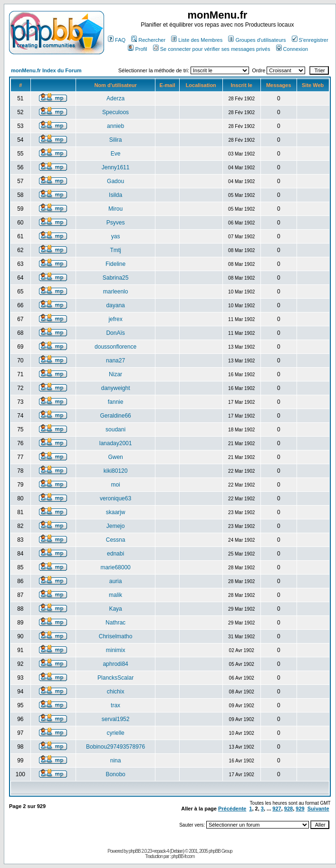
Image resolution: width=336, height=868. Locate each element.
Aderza (115, 98)
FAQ (117, 40)
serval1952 (116, 719)
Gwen (115, 457)
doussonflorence (115, 347)
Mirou (115, 209)
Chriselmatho (116, 636)
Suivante (318, 809)
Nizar (115, 374)
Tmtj (115, 250)
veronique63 (115, 498)
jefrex (115, 319)
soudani (115, 429)
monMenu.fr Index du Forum (46, 70)
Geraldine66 (115, 416)
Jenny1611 (116, 167)
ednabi (115, 554)
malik (115, 595)
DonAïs (115, 333)
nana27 (115, 361)
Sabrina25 (116, 278)
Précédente (232, 809)
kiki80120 (116, 471)
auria (116, 581)
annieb (115, 126)
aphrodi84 (115, 664)
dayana (115, 305)
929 (300, 809)
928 (288, 809)
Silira (116, 140)
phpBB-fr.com (183, 856)
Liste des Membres (197, 40)
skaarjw (116, 512)
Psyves (116, 223)
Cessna (116, 540)
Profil (137, 49)
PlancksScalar (115, 678)
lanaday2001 (116, 443)
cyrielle (115, 733)
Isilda (115, 195)
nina (116, 761)
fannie (116, 402)
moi (115, 485)
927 (277, 809)
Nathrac (115, 623)
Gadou (115, 181)
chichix (116, 692)
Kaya (115, 609)
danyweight (116, 388)
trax (115, 705)
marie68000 (115, 567)
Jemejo (116, 526)
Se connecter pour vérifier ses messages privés (212, 49)
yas (116, 236)
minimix (116, 650)
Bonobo (115, 774)
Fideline (115, 264)
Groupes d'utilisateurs (257, 40)
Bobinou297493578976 (115, 747)
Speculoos (115, 112)
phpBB (135, 851)
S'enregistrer (310, 40)
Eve (116, 154)
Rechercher (148, 40)
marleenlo (116, 292)
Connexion (292, 49)
